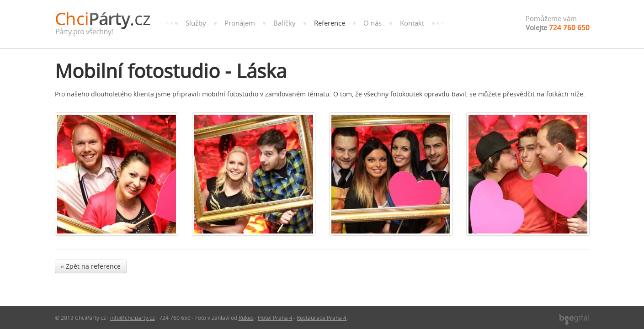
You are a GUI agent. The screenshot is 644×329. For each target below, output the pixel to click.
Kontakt (412, 23)
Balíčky (285, 23)
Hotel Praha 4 (275, 318)
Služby (196, 23)
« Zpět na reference (91, 266)
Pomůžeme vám (558, 23)
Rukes (246, 318)
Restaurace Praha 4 (322, 318)
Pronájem (240, 23)
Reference (330, 23)
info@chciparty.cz (133, 318)
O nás (373, 23)
